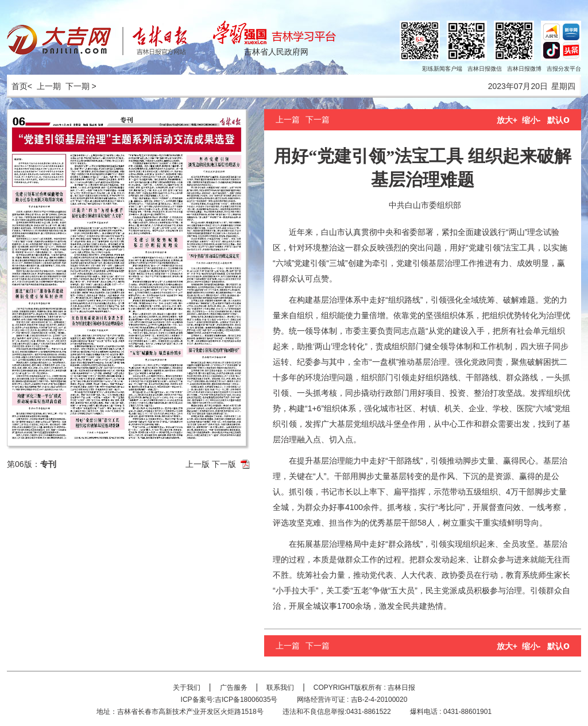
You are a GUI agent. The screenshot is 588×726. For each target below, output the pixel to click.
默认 (558, 120)
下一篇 (318, 119)
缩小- (531, 120)
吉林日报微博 (524, 69)
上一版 (198, 464)
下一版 (224, 464)
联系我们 (280, 688)
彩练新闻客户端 (442, 69)
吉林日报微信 (485, 69)
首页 (17, 86)
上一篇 (288, 119)
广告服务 (234, 688)
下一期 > (81, 86)
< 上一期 (44, 86)
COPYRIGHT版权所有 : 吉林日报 (364, 688)
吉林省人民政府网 (276, 52)
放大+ (507, 120)
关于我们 (187, 688)
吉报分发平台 (564, 69)
